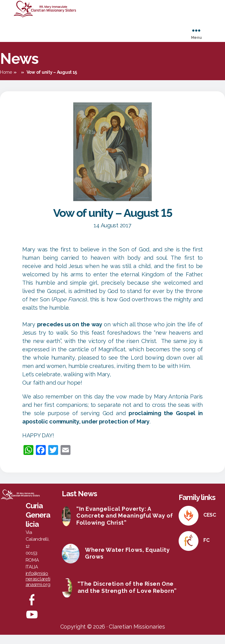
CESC (210, 524)
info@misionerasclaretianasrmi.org (38, 588)
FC (206, 549)
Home (6, 81)
